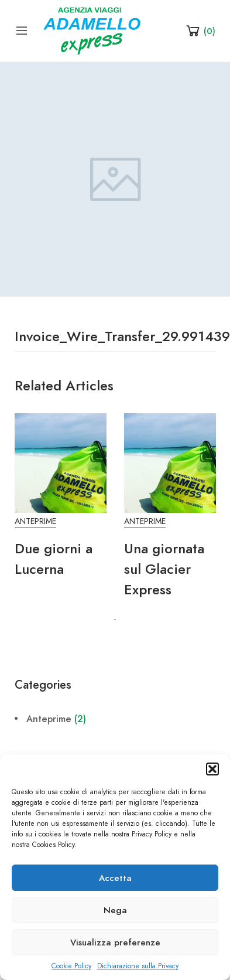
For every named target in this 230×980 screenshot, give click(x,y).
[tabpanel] (61, 502)
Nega (115, 910)
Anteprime (35, 521)
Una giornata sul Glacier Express (164, 569)
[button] (212, 769)
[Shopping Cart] (200, 30)
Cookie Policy (71, 966)
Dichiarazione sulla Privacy (138, 966)
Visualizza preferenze (115, 942)
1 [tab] (115, 620)
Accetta (115, 878)
